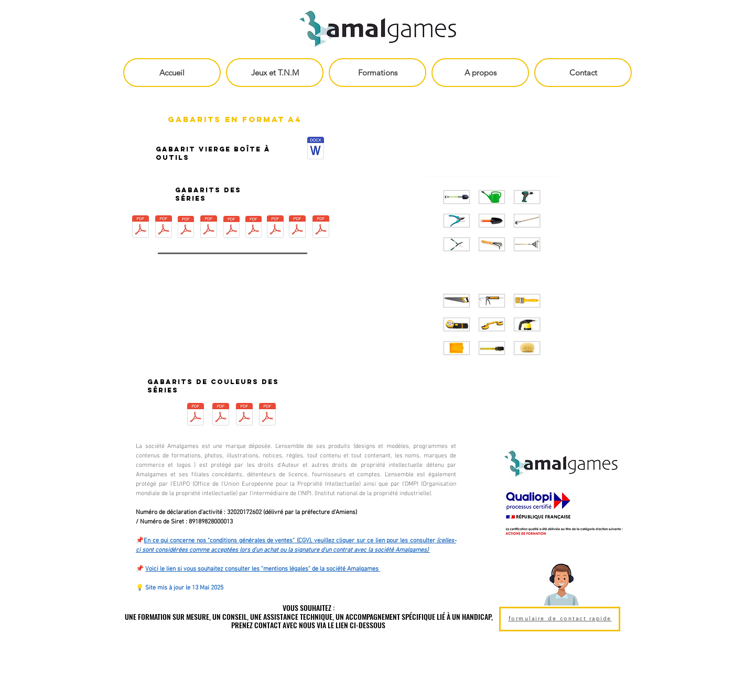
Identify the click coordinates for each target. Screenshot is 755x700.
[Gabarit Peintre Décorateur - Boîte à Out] (164, 228)
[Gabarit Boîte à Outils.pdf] (316, 149)
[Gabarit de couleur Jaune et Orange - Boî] (267, 415)
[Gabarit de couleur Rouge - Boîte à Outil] (195, 415)
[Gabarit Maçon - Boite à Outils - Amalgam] (321, 228)
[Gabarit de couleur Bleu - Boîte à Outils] (221, 415)
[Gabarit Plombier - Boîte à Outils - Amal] (231, 228)
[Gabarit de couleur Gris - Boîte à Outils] (244, 415)
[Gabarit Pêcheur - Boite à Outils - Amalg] (209, 228)
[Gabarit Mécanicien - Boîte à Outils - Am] (297, 228)
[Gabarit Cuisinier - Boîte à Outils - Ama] (254, 228)
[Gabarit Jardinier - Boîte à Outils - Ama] (186, 228)
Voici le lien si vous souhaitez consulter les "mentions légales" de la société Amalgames (263, 569)
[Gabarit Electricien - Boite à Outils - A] (275, 228)
